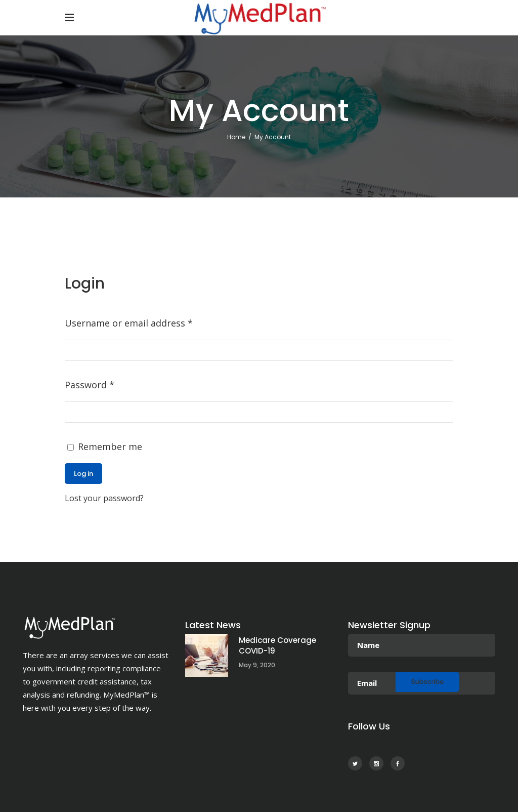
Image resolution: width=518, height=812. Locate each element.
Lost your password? (104, 498)
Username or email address (129, 323)
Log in (83, 474)
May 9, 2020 (257, 665)
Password (90, 385)
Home (236, 137)
